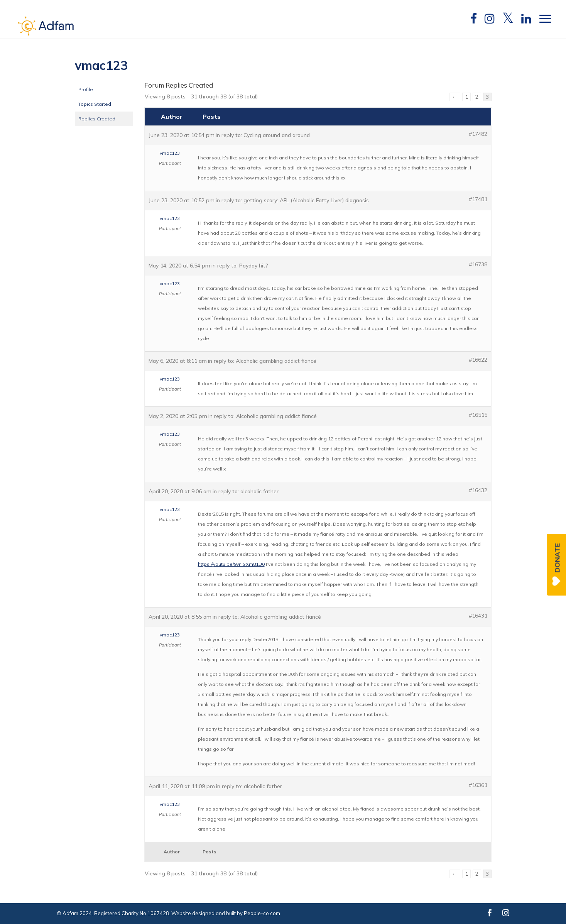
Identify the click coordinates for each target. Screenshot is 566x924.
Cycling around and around (277, 135)
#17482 (478, 134)
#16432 (478, 490)
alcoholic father (259, 491)
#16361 (478, 785)
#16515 (478, 415)
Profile (86, 89)
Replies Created (97, 119)
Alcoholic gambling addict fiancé (276, 361)
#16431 (478, 616)
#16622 (478, 360)
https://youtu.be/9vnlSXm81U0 (231, 564)
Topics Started (95, 104)
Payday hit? (254, 266)
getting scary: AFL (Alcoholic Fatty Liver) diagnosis (306, 200)
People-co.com (262, 913)
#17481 (478, 199)
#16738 (478, 264)
